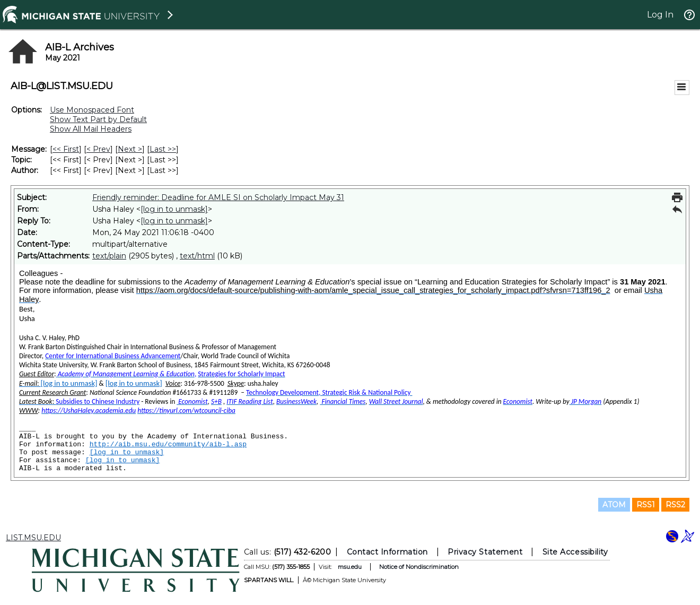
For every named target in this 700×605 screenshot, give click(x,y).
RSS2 (675, 505)
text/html (197, 256)
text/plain (109, 256)
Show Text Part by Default (98, 119)
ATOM (614, 505)
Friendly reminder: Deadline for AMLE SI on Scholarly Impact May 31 (218, 197)
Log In (660, 15)
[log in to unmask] (174, 209)
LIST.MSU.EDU (33, 538)
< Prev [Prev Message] (98, 149)
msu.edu (350, 567)
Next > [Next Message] (130, 149)
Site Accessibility (575, 552)
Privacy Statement (485, 552)
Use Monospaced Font (92, 110)
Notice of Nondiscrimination (419, 567)
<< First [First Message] (66, 149)
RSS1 (646, 505)
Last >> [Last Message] (163, 149)
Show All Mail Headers (91, 129)
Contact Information (387, 552)
